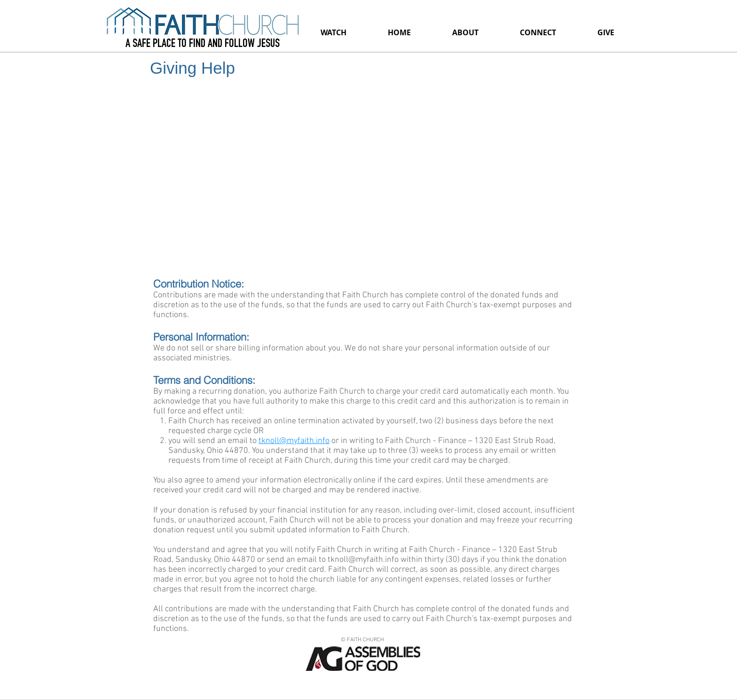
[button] (465, 32)
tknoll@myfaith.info (294, 441)
